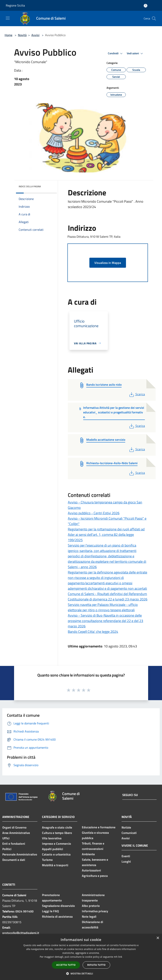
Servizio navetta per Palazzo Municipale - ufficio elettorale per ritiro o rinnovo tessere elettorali (103, 607)
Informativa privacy (95, 911)
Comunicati (129, 833)
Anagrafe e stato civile (57, 827)
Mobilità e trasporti (55, 865)
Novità (22, 35)
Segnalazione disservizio (58, 906)
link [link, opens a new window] (120, 957)
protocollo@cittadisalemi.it (21, 933)
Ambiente (88, 854)
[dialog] (81, 957)
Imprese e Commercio (57, 844)
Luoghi (126, 861)
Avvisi (35, 35)
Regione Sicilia (15, 5)
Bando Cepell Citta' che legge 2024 (93, 632)
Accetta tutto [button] (66, 965)
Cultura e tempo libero (57, 833)
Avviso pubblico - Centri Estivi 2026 (94, 513)
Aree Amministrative (16, 833)
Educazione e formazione (99, 827)
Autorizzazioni (91, 870)
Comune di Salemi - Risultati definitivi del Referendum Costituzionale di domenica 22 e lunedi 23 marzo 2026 (108, 597)
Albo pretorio (91, 906)
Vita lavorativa (52, 838)
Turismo (47, 860)
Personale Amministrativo (20, 854)
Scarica (137, 394)
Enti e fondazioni (14, 844)
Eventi (126, 856)
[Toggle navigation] (8, 18)
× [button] (158, 938)
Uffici (6, 838)
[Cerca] (154, 18)
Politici (7, 849)
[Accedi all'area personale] (146, 6)
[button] (81, 973)
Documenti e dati (14, 860)
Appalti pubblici (52, 849)
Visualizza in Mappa (108, 263)
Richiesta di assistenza (57, 916)
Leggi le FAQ (50, 911)
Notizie (126, 827)
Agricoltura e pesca (95, 876)
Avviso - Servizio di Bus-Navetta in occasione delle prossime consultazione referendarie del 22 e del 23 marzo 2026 (105, 621)
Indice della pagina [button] (30, 186)
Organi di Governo (14, 827)
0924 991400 (24, 911)
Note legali (89, 916)
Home (8, 35)
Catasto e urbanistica (56, 854)
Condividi (116, 54)
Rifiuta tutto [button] (96, 965)
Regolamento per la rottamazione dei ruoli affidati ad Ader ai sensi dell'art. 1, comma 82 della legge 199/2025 (106, 535)
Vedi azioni (135, 54)
